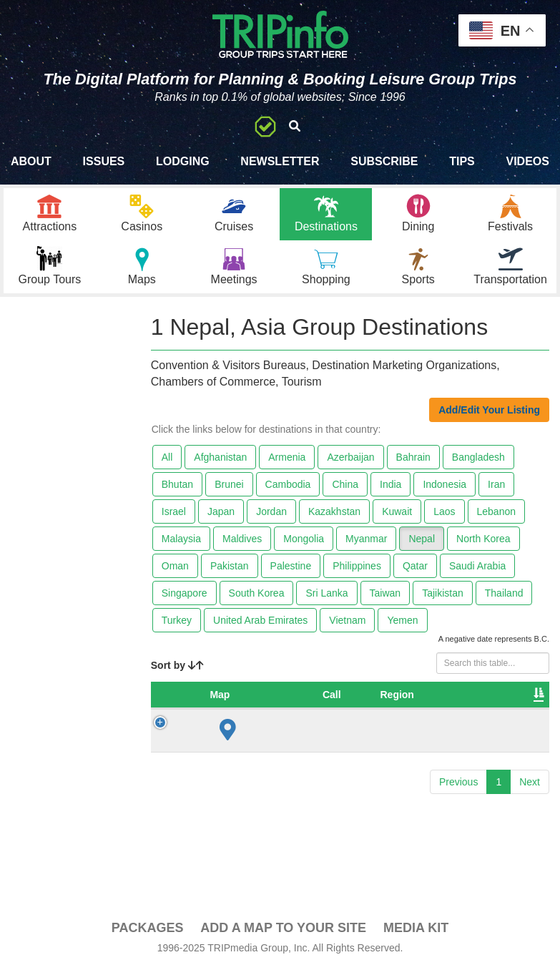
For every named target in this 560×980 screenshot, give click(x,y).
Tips (462, 161)
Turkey (177, 631)
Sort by (177, 676)
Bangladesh (478, 468)
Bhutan (177, 495)
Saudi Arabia (477, 577)
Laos (444, 522)
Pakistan (230, 577)
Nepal (422, 549)
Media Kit (416, 939)
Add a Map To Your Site (283, 939)
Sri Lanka (326, 604)
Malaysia (181, 549)
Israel (174, 522)
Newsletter (280, 161)
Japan (221, 522)
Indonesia (444, 495)
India (390, 495)
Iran (496, 495)
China (345, 495)
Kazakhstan (334, 522)
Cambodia (288, 495)
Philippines (357, 577)
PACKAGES (148, 939)
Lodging (183, 161)
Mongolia (304, 549)
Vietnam (347, 631)
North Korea (483, 549)
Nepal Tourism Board (492, 741)
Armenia (287, 468)
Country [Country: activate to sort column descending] (264, 705)
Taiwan (385, 604)
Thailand (504, 604)
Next (530, 793)
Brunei (229, 495)
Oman (175, 577)
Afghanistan (220, 468)
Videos (527, 161)
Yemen (402, 631)
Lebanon (497, 522)
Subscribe (384, 161)
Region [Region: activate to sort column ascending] (331, 705)
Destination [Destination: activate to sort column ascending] (473, 705)
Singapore (185, 604)
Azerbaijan (350, 468)
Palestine (291, 577)
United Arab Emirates (260, 631)
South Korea (257, 604)
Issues (104, 161)
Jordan (271, 522)
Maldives (242, 549)
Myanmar (366, 549)
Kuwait (397, 522)
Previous (458, 793)
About (31, 161)
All (167, 468)
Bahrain (413, 468)
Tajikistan (443, 604)
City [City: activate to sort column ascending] (388, 705)
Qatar (415, 577)
